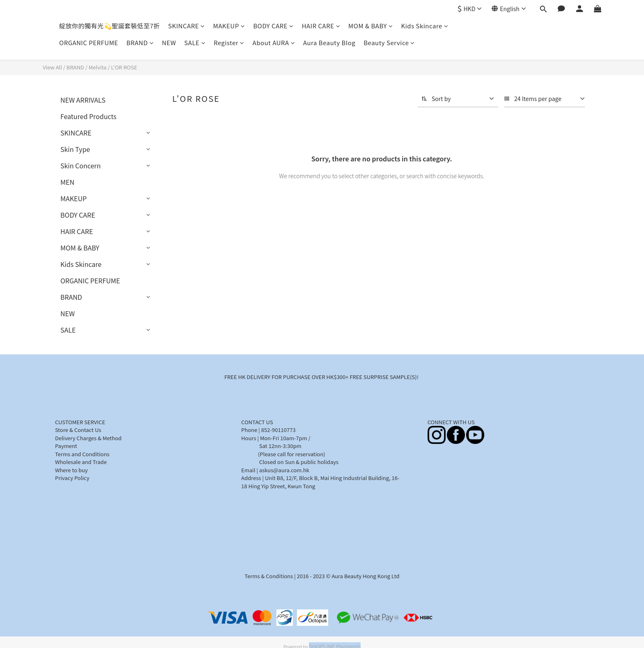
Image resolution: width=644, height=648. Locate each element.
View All (52, 67)
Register (229, 43)
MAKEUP (229, 26)
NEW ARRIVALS (83, 100)
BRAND (140, 43)
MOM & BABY (370, 26)
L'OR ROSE (124, 67)
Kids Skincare (425, 26)
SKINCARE (186, 26)
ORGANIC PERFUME (89, 43)
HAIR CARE (321, 26)
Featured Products (89, 116)
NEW (169, 43)
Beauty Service (389, 43)
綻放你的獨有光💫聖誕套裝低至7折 (109, 26)
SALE (195, 43)
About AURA (274, 43)
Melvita (98, 67)
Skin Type (75, 149)
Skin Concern (80, 165)
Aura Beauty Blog (329, 43)
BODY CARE (273, 26)
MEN (67, 182)
